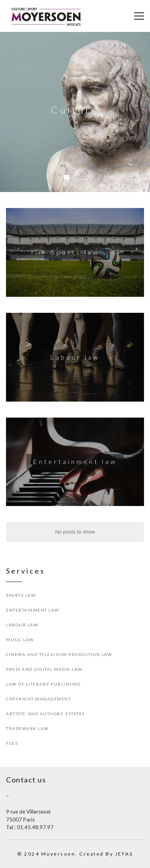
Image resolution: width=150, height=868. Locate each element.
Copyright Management (38, 699)
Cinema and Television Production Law (59, 654)
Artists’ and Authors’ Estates (45, 714)
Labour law (22, 625)
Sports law (21, 595)
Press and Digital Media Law (44, 669)
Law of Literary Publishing (43, 684)
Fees (12, 743)
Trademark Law (27, 728)
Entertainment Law (33, 610)
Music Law (20, 640)
